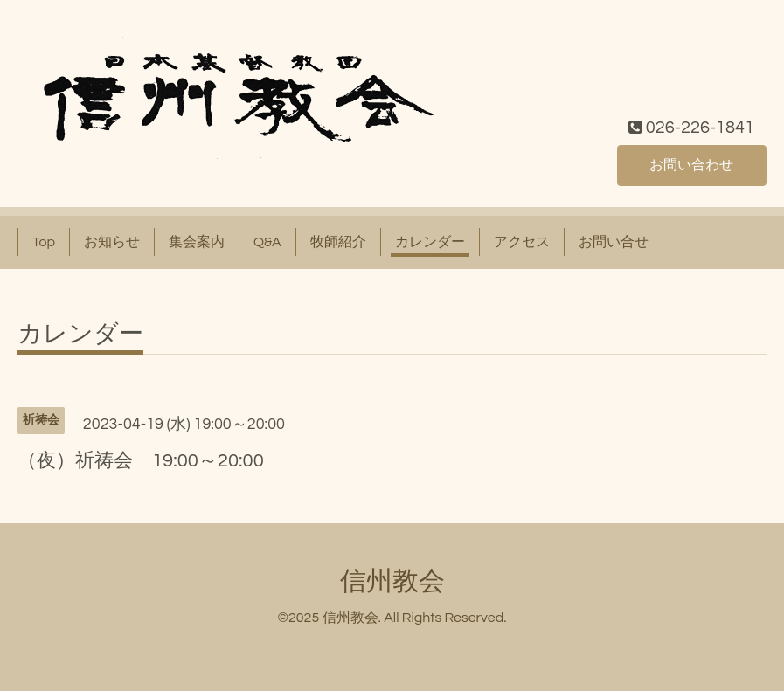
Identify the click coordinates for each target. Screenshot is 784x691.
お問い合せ (614, 242)
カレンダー (430, 242)
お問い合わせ (691, 165)
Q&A (267, 242)
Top (44, 242)
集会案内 (197, 242)
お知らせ (112, 242)
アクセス (522, 242)
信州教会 (392, 581)
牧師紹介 (338, 242)
